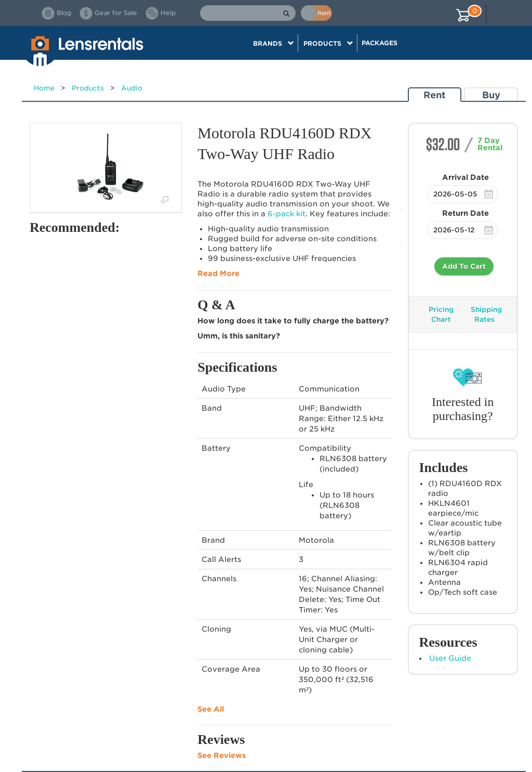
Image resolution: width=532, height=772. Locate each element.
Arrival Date (465, 177)
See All (211, 709)
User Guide (450, 658)
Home (44, 88)
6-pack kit (287, 214)
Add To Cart (464, 266)
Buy (491, 95)
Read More (218, 273)
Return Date (465, 213)
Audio (132, 88)
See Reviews (222, 755)
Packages (380, 43)
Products (88, 88)
